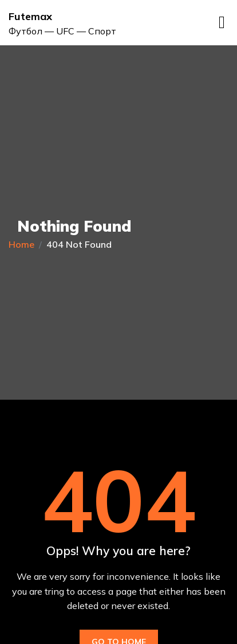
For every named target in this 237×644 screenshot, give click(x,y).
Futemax (30, 16)
